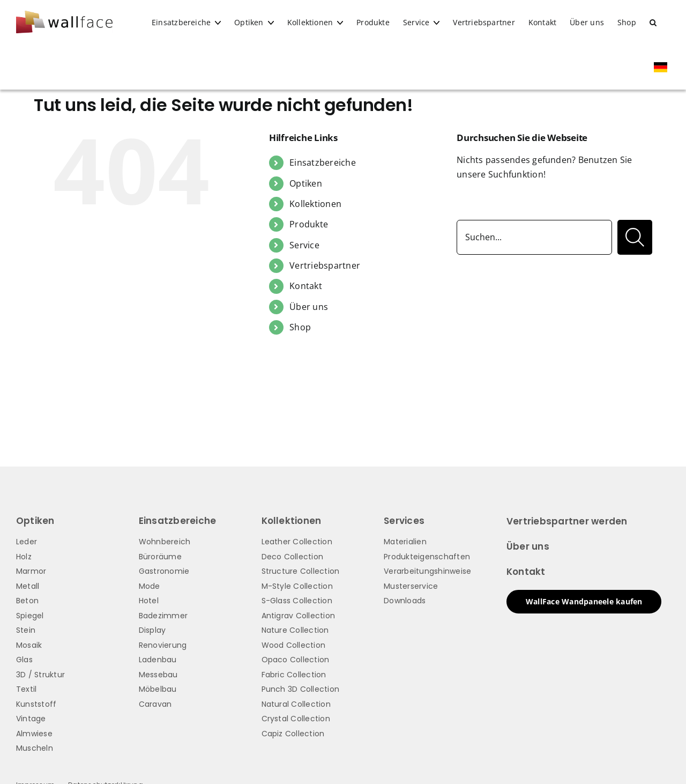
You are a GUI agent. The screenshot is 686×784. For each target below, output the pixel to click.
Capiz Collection (293, 734)
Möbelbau (158, 689)
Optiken (306, 183)
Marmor (31, 571)
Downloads (405, 601)
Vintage (31, 719)
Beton (27, 601)
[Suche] (635, 237)
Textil (26, 689)
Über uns (309, 307)
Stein (26, 630)
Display (152, 630)
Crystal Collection (296, 719)
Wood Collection (294, 645)
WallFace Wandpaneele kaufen (584, 601)
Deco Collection (293, 557)
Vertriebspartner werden (567, 521)
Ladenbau (158, 660)
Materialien (405, 542)
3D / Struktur (40, 675)
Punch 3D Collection (301, 689)
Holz (24, 557)
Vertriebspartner (325, 265)
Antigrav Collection (299, 616)
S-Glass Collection (297, 601)
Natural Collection (296, 704)
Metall (28, 586)
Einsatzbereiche (323, 162)
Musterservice (411, 586)
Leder (27, 542)
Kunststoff (36, 704)
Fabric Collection (294, 675)
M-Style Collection (297, 586)
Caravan (155, 704)
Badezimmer (163, 616)
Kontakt (306, 286)
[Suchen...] (534, 237)
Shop (300, 327)
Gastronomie (164, 571)
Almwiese (34, 734)
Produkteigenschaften (427, 557)
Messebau (158, 675)
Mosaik (29, 645)
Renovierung (163, 645)
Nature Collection (295, 630)
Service (304, 245)
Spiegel (30, 616)
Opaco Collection (296, 660)
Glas (24, 660)
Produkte (309, 224)
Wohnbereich (165, 542)
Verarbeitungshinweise (427, 571)
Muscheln (35, 748)
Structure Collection (301, 571)
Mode (150, 586)
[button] (653, 23)
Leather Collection (297, 542)
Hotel (149, 601)
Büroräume (160, 557)
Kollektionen (315, 204)
